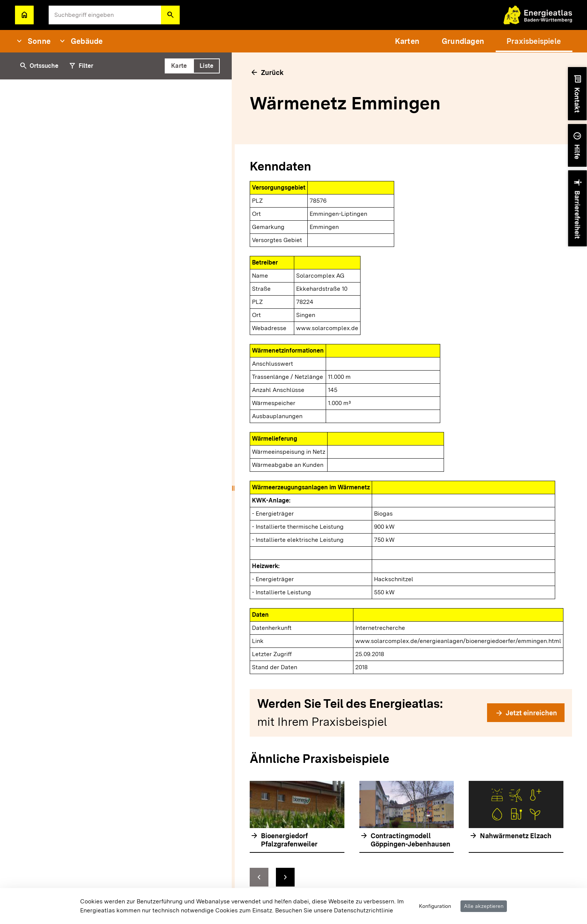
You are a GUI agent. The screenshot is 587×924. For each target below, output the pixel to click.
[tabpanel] (117, 502)
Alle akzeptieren (484, 906)
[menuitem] (407, 41)
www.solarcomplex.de (327, 328)
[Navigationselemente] (407, 877)
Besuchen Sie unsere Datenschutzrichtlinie (334, 910)
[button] (170, 15)
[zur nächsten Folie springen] (285, 877)
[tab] (179, 66)
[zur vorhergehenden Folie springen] (259, 877)
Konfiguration (435, 906)
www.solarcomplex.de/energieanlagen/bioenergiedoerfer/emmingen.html (458, 641)
